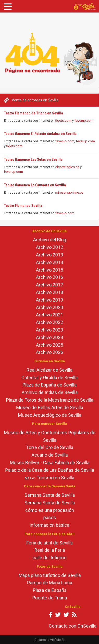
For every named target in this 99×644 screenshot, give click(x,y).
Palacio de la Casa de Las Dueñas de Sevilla (50, 470)
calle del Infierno (49, 558)
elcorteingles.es (67, 167)
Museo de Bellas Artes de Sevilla (50, 407)
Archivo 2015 (49, 270)
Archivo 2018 (49, 292)
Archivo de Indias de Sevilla (50, 392)
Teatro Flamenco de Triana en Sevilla (33, 113)
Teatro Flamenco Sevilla (23, 206)
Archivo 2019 (49, 300)
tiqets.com (63, 121)
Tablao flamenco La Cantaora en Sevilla (35, 185)
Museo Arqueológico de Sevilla (50, 415)
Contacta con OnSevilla (73, 626)
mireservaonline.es (69, 192)
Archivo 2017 (49, 285)
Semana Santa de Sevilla (50, 495)
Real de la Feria (50, 550)
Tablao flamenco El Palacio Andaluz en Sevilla (40, 134)
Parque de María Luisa (50, 583)
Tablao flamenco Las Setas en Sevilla (33, 160)
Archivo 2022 (49, 322)
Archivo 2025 (49, 345)
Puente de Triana (50, 598)
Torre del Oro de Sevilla (50, 447)
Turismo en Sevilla (55, 478)
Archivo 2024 (49, 337)
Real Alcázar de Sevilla (49, 370)
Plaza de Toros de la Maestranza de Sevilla (50, 400)
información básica (49, 525)
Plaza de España (50, 590)
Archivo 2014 (49, 262)
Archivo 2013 (49, 255)
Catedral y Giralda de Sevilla (49, 378)
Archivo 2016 (49, 277)
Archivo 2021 (49, 315)
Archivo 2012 (49, 247)
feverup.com (84, 121)
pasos (50, 517)
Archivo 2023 (49, 330)
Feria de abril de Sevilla (49, 543)
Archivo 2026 (49, 352)
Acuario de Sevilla (50, 455)
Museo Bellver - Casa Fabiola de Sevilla (50, 462)
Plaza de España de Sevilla (49, 385)
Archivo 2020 (49, 307)
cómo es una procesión (50, 510)
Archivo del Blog (50, 240)
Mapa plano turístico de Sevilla (50, 575)
